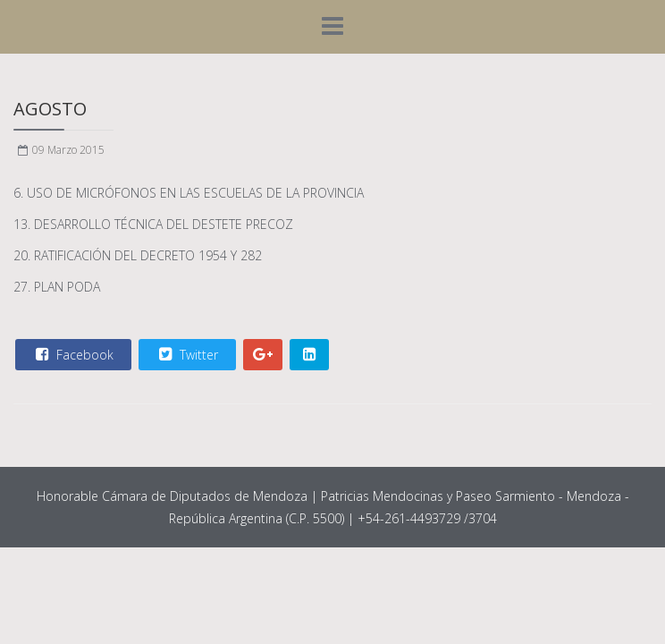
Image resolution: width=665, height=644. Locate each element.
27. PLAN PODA (57, 287)
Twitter (186, 354)
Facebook (72, 354)
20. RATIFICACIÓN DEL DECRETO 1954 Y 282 (138, 255)
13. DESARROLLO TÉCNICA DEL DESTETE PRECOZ (153, 224)
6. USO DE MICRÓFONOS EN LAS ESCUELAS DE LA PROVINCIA (189, 193)
